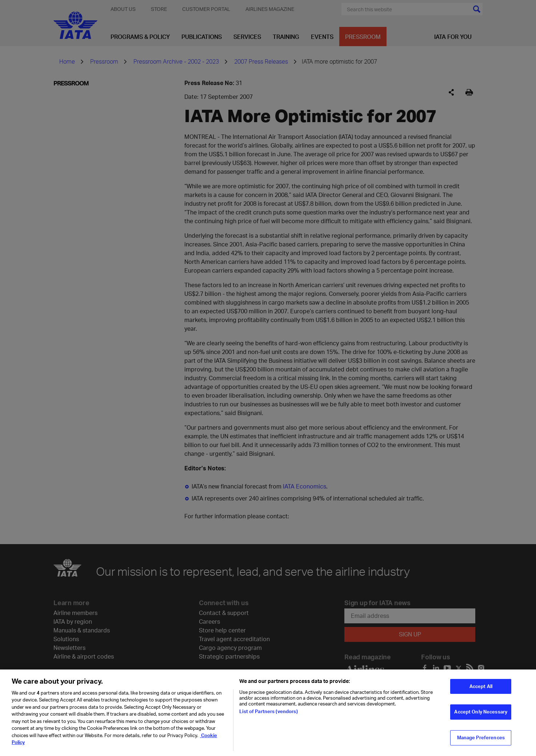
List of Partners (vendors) (268, 715)
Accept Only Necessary (481, 716)
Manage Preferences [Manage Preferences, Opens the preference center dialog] (481, 741)
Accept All (481, 690)
